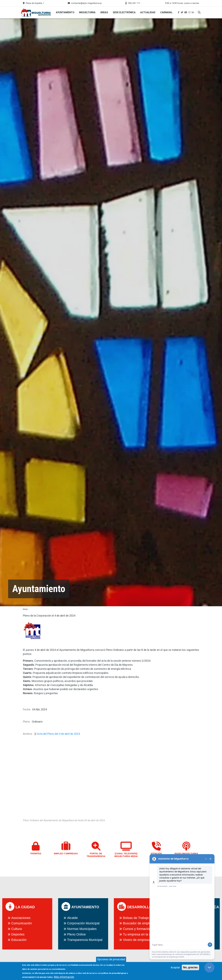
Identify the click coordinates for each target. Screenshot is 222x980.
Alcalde (73, 918)
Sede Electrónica (124, 12)
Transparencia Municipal (85, 940)
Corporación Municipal (83, 923)
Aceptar (175, 967)
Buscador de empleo (138, 923)
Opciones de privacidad (111, 959)
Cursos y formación (137, 929)
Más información (64, 977)
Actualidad (148, 12)
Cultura (17, 929)
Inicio (25, 609)
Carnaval (166, 12)
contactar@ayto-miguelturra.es (86, 3)
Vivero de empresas (137, 940)
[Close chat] (209, 967)
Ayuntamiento (65, 12)
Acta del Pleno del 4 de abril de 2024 (58, 734)
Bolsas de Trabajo (136, 918)
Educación (19, 940)
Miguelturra (87, 12)
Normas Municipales (82, 929)
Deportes (18, 934)
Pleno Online (77, 934)
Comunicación (22, 923)
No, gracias (190, 967)
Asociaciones (21, 918)
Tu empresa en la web (139, 934)
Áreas (104, 12)
